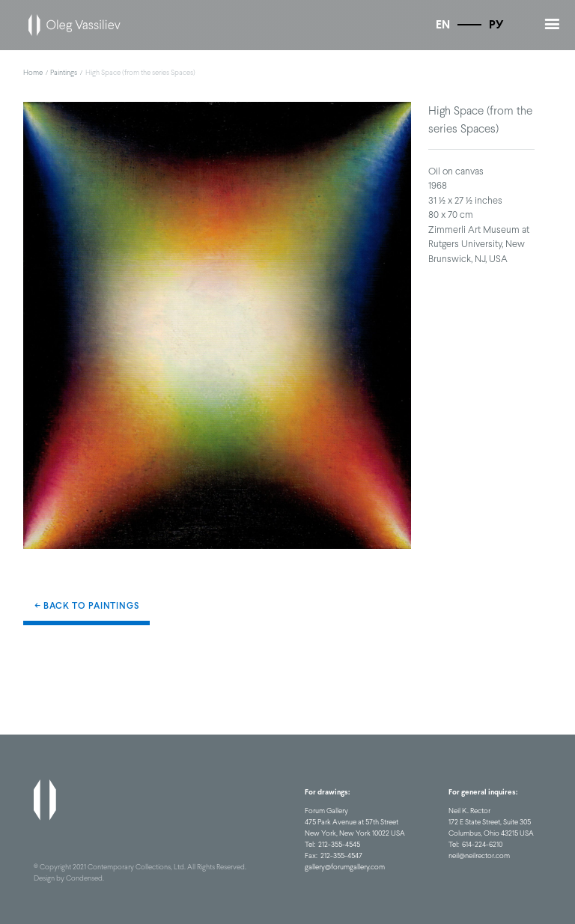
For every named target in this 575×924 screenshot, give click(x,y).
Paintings (64, 72)
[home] (74, 25)
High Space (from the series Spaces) (140, 72)
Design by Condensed (68, 878)
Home (33, 72)
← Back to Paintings (87, 606)
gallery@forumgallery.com (345, 867)
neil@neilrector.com (479, 855)
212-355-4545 (339, 844)
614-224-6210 (482, 844)
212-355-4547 (341, 855)
